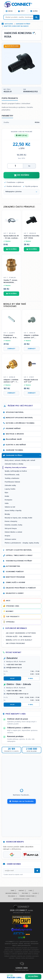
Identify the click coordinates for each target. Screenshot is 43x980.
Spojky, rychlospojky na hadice (16, 471)
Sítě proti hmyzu (11, 529)
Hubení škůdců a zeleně (13, 532)
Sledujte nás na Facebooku (22, 801)
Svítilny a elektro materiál (19, 550)
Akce (8, 601)
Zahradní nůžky (10, 486)
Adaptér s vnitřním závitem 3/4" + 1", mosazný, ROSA (11, 381)
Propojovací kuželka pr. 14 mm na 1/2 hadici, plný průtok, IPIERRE (11, 337)
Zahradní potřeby (23, 24)
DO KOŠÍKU (22, 175)
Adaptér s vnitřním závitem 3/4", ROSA (31, 337)
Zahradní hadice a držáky (14, 464)
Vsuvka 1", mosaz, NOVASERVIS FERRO (11, 281)
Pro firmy (25, 893)
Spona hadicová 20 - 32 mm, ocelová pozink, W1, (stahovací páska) (11, 237)
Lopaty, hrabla (10, 489)
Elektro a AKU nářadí (16, 445)
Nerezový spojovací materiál (19, 418)
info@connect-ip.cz (14, 668)
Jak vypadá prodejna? (15, 643)
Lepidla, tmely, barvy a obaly (19, 555)
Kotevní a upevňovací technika (20, 423)
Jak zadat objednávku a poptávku (21, 633)
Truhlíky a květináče (12, 478)
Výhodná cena (12, 606)
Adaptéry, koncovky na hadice (16, 26)
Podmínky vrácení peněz (27, 896)
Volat (12, 678)
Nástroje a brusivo (15, 434)
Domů (12, 891)
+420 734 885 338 (14, 691)
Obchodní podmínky (11, 893)
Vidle (7, 503)
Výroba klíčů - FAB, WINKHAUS (19, 637)
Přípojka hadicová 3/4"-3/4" (31, 381)
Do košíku (33, 976)
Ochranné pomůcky (15, 572)
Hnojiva (7, 536)
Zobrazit (11, 349)
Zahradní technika (14, 450)
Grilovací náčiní (10, 539)
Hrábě (7, 496)
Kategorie (9, 24)
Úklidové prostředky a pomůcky (21, 588)
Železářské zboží (14, 439)
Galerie (35, 893)
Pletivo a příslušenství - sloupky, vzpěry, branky (22, 543)
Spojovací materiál (15, 412)
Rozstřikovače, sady (12, 475)
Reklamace (12, 896)
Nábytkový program (15, 577)
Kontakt (21, 891)
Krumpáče (8, 500)
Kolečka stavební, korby (13, 525)
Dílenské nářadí (13, 428)
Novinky (10, 611)
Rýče (6, 493)
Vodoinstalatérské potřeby (19, 561)
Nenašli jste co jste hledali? (19, 640)
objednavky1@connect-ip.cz (17, 694)
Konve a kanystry (11, 521)
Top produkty (13, 617)
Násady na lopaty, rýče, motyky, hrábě (18, 518)
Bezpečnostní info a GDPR (21, 899)
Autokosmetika (13, 566)
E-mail (31, 678)
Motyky (7, 514)
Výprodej (10, 622)
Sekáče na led (10, 507)
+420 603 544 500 (14, 665)
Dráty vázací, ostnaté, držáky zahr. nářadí (20, 460)
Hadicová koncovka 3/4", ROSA (31, 237)
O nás (30, 891)
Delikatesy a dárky (15, 593)
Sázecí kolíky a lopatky (13, 511)
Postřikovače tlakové (12, 482)
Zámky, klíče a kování (15, 582)
